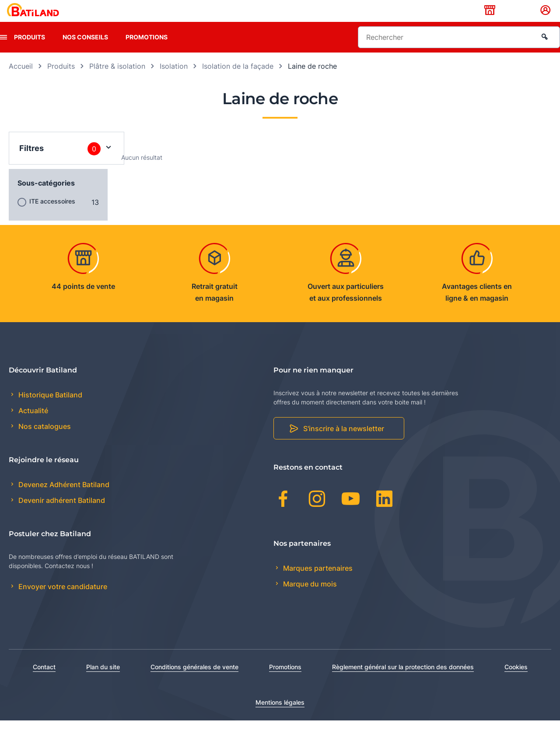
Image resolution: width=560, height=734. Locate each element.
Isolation (174, 80)
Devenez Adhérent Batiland (63, 499)
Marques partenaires (317, 582)
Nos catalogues (44, 440)
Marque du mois (309, 597)
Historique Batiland (49, 408)
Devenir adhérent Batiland (61, 514)
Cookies (516, 680)
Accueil (21, 80)
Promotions (147, 51)
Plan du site (103, 680)
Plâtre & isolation (117, 80)
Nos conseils (85, 51)
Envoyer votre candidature (62, 601)
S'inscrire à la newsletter (344, 443)
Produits (30, 51)
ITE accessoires (52, 215)
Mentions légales (280, 716)
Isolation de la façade (238, 80)
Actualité (32, 425)
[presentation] (3, 51)
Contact (44, 680)
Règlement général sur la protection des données (403, 680)
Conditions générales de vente (194, 680)
